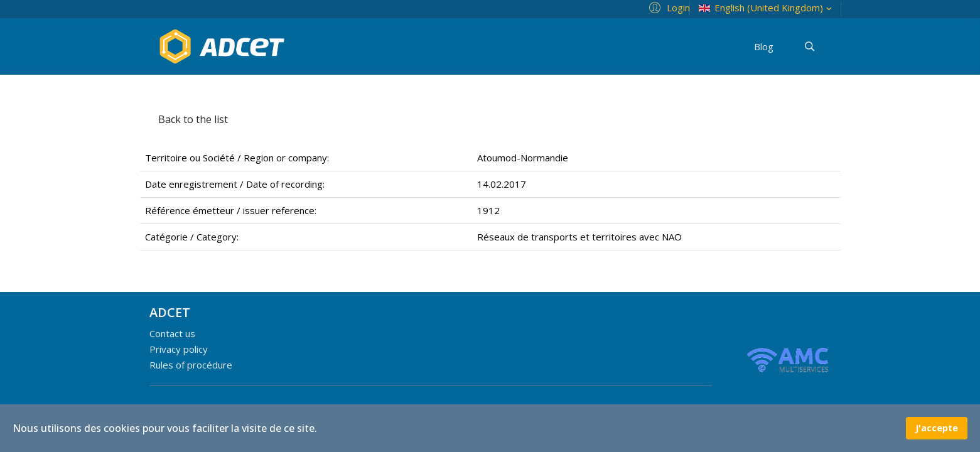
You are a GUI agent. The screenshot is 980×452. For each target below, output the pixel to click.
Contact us (172, 333)
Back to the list (193, 119)
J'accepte (937, 428)
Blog (764, 46)
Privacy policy (179, 349)
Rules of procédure (191, 365)
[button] (668, 7)
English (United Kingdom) (767, 8)
